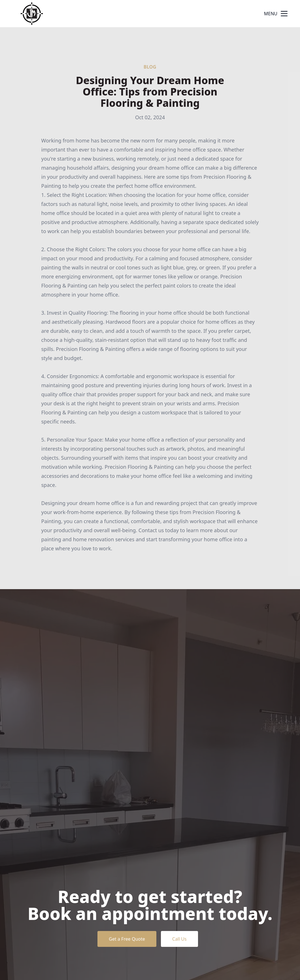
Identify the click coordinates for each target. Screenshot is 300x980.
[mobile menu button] (284, 14)
